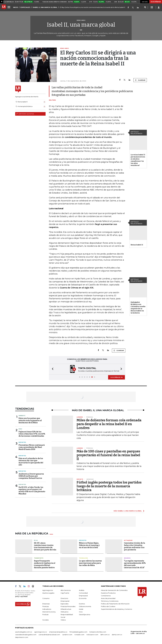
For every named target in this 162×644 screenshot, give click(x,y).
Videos (63, 620)
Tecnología (83, 558)
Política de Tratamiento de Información (115, 604)
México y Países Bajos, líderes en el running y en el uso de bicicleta (89, 545)
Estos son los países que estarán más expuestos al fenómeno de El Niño (30, 420)
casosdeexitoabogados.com (26, 635)
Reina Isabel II (137, 245)
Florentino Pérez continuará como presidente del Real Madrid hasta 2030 (32, 447)
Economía (83, 598)
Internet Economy (49, 612)
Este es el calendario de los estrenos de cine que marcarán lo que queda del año (31, 462)
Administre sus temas (25, 114)
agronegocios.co (41, 632)
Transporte (39, 558)
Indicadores (47, 609)
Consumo (46, 598)
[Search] (145, 7)
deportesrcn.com (22, 637)
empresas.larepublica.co (58, 632)
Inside (81, 609)
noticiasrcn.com (92, 635)
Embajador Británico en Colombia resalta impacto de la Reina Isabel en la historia (138, 308)
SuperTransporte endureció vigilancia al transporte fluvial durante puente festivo (45, 564)
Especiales (65, 604)
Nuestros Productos (108, 593)
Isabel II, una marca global (81, 25)
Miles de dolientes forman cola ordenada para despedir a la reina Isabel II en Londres (109, 424)
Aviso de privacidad (108, 598)
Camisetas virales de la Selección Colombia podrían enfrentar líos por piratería (134, 546)
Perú (20, 429)
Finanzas (46, 606)
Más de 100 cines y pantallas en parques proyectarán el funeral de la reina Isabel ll (108, 455)
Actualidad (128, 540)
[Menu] (9, 7)
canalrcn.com (67, 635)
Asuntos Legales (48, 593)
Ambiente (22, 416)
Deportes (22, 442)
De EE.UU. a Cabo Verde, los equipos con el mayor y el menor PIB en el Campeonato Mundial (32, 490)
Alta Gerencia (66, 590)
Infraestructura (66, 609)
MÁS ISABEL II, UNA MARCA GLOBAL (128, 511)
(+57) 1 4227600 (21, 596)
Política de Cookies (108, 606)
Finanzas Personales (68, 606)
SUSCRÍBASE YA (116, 377)
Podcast (45, 614)
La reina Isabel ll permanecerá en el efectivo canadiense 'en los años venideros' (138, 160)
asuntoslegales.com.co (24, 632)
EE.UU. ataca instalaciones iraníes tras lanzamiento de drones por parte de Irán (45, 546)
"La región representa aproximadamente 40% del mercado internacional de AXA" (135, 564)
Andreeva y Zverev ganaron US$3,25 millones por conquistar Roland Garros (31, 476)
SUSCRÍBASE (156, 2)
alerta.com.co (117, 635)
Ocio (81, 612)
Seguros (127, 558)
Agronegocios (48, 590)
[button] (52, 369)
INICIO (16, 7)
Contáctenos (106, 596)
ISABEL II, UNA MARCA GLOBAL (45, 7)
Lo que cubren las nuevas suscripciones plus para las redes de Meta (90, 563)
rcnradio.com (79, 635)
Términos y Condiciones (110, 601)
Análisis (82, 590)
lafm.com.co (105, 635)
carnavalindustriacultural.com (49, 635)
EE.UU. (36, 540)
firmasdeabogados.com (78, 632)
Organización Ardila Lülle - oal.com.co (139, 632)
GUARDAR (140, 80)
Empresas (46, 604)
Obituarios (64, 612)
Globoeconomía (85, 606)
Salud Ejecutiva (85, 614)
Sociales (46, 620)
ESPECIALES (25, 7)
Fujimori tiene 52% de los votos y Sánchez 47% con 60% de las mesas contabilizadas (32, 434)
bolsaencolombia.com (98, 632)
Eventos (82, 604)
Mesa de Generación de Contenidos (114, 590)
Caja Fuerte (65, 593)
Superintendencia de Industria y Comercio (117, 609)
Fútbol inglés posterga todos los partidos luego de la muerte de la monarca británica (109, 486)
